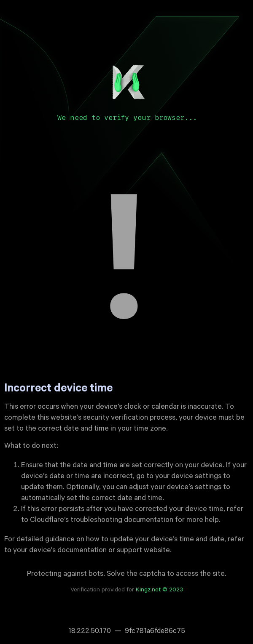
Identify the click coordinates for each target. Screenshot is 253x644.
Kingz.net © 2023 (159, 591)
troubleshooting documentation (122, 521)
